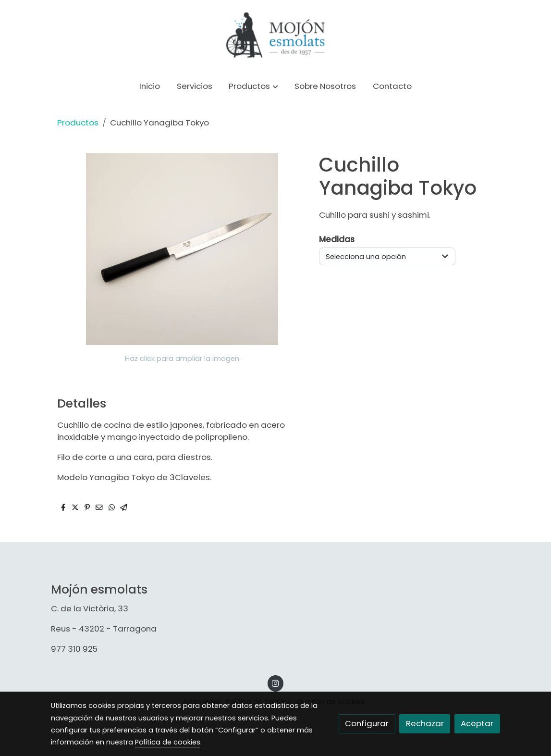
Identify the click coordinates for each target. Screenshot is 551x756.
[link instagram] (276, 683)
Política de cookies (168, 742)
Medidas (337, 239)
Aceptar (477, 723)
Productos (78, 123)
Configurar (367, 723)
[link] (275, 36)
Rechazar (425, 723)
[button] (254, 87)
